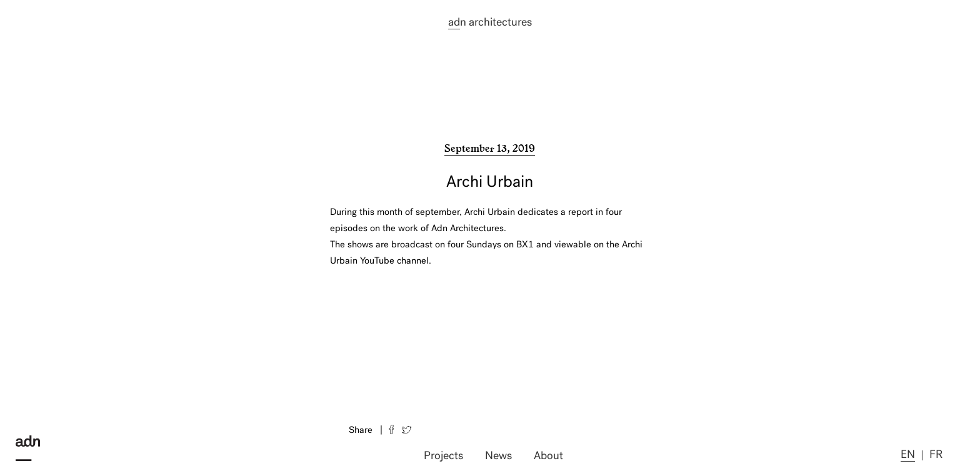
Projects (443, 456)
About (548, 456)
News (498, 456)
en (908, 455)
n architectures (490, 23)
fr (936, 455)
